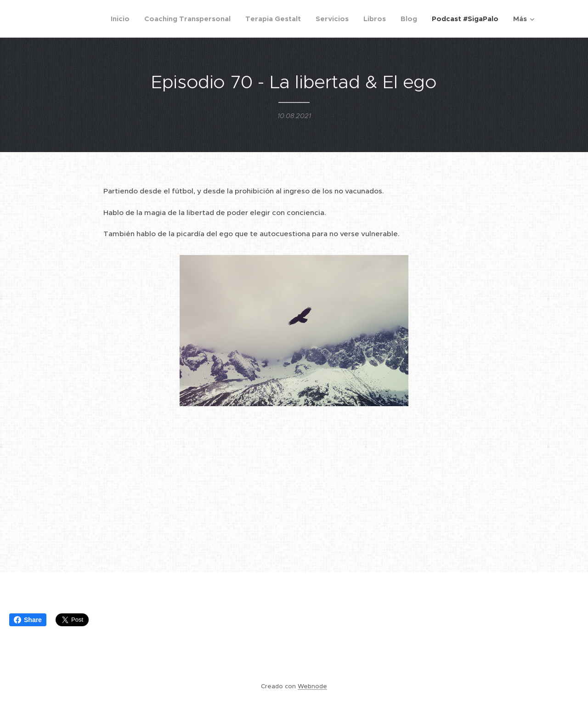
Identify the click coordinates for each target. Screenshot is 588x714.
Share (28, 620)
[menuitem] (123, 19)
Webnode (312, 686)
